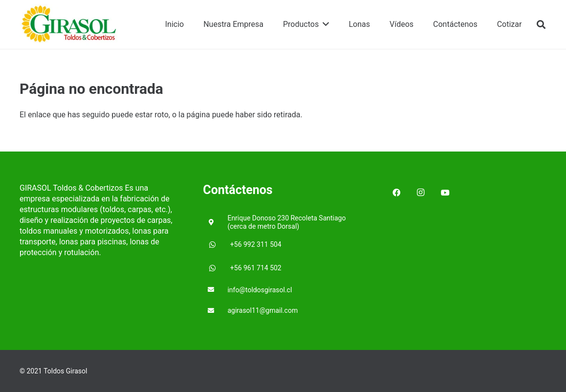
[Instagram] (421, 193)
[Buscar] (541, 25)
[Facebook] (396, 193)
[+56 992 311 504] (217, 245)
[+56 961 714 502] (217, 268)
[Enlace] (69, 25)
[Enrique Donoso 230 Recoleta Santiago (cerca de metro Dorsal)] (215, 223)
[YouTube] (445, 193)
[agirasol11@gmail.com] (215, 311)
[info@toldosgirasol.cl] (215, 290)
